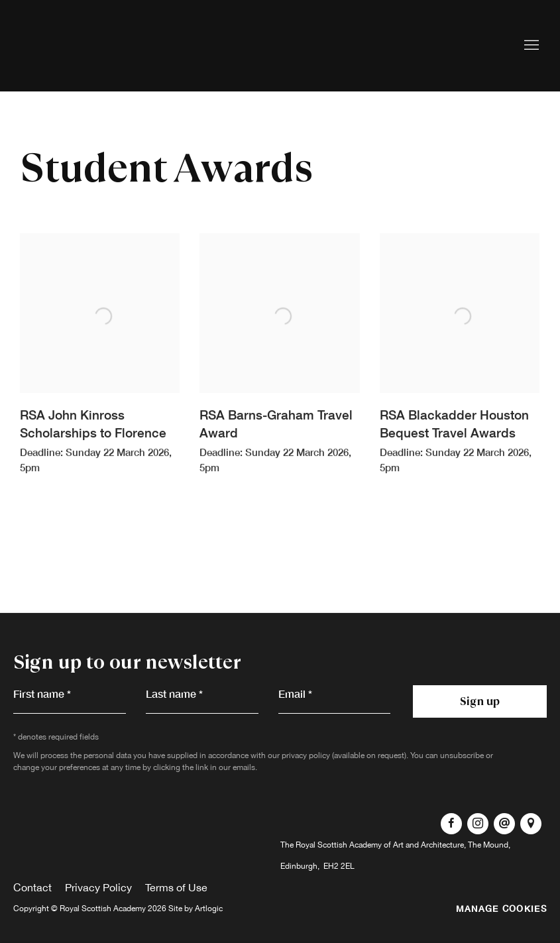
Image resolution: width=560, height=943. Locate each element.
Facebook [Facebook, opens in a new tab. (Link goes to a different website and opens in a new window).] (451, 824)
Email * (295, 693)
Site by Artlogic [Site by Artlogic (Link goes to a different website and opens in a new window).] (196, 909)
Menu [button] (530, 46)
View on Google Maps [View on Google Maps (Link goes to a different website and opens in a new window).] (531, 824)
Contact (32, 887)
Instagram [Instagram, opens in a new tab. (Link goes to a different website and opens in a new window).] (478, 824)
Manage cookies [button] (501, 909)
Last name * (174, 693)
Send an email (504, 824)
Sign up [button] (480, 701)
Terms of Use (176, 887)
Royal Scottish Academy (99, 46)
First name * (42, 693)
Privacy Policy (98, 887)
